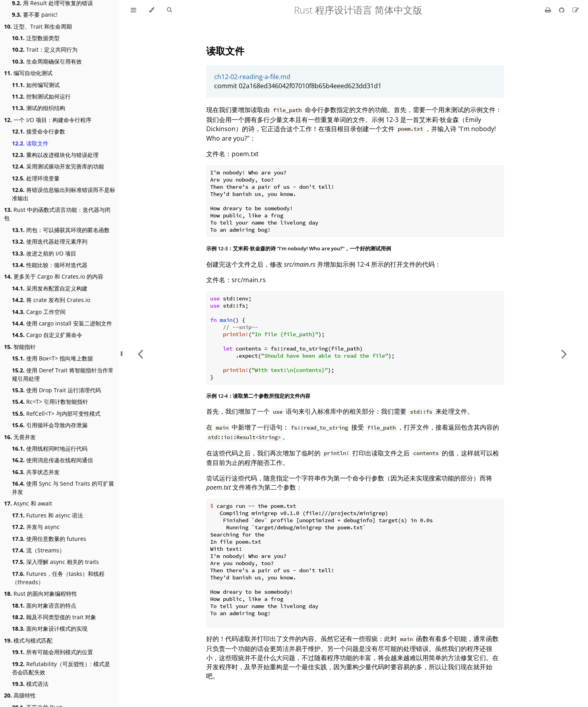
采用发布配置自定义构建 (50, 288)
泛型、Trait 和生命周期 (38, 26)
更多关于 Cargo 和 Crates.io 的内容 (54, 276)
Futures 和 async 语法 (47, 515)
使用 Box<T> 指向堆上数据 (52, 358)
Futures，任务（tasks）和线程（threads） (58, 578)
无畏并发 (20, 437)
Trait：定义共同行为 (45, 49)
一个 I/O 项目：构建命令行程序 (48, 120)
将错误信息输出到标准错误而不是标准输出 (64, 194)
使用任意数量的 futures (49, 539)
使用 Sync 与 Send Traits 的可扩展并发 (63, 488)
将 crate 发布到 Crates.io (51, 300)
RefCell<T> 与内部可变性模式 (56, 414)
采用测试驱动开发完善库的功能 (58, 166)
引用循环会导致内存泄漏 (50, 425)
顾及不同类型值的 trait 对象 (54, 617)
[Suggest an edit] (576, 10)
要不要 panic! (35, 15)
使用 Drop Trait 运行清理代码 (56, 390)
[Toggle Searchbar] (169, 10)
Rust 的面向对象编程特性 (41, 594)
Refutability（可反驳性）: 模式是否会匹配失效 (61, 668)
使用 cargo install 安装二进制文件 (62, 323)
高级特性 (20, 695)
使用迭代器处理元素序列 (50, 241)
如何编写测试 (36, 85)
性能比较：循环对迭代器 (50, 265)
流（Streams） (38, 550)
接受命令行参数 (39, 131)
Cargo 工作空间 (39, 312)
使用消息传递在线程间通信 (52, 460)
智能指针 (20, 347)
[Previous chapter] (140, 353)
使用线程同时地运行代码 (50, 448)
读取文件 (30, 143)
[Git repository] (563, 10)
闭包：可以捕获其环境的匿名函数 (61, 230)
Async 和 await (28, 503)
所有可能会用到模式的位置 (52, 652)
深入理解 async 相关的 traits (55, 562)
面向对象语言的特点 (44, 605)
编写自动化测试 (28, 73)
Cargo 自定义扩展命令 (47, 335)
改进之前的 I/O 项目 (44, 253)
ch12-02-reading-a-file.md (252, 77)
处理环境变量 (36, 178)
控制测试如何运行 (41, 96)
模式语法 (30, 684)
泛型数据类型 (36, 38)
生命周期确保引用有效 (47, 61)
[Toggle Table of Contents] (133, 10)
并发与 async (36, 527)
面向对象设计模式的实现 (50, 629)
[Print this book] (549, 10)
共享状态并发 (36, 472)
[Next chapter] (564, 353)
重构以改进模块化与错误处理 (55, 155)
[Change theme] (152, 10)
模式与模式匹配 (28, 640)
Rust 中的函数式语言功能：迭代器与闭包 (57, 214)
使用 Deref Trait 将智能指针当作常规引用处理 (63, 374)
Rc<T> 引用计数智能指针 (50, 402)
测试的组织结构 (39, 108)
